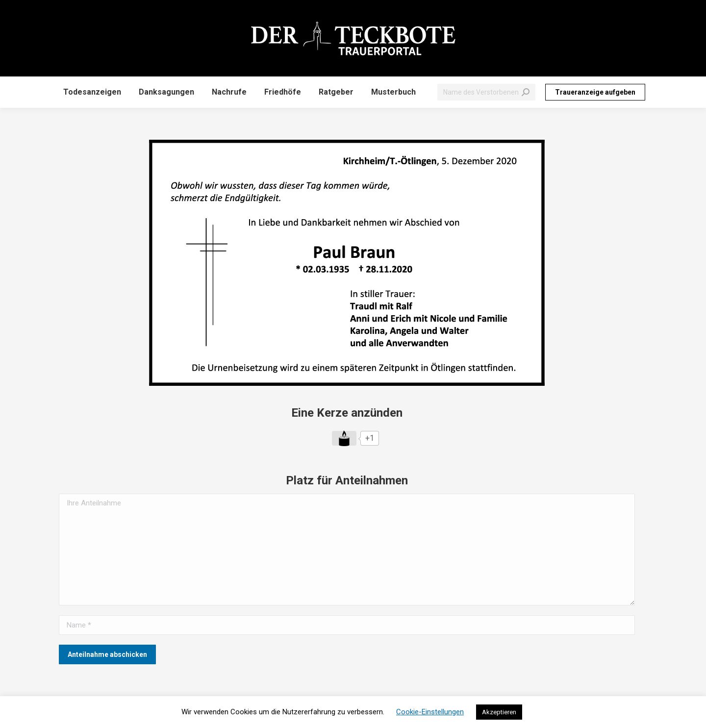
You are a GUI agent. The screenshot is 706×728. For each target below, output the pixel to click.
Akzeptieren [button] (499, 712)
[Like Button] (344, 438)
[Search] (486, 92)
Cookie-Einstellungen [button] (430, 712)
